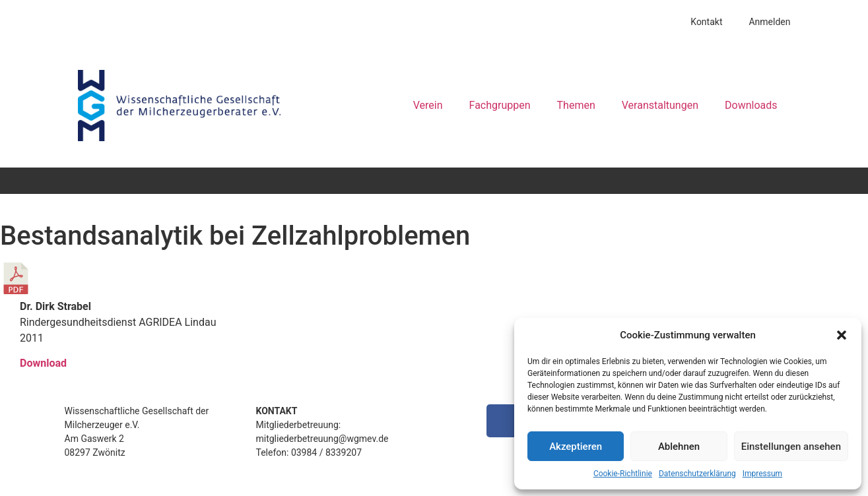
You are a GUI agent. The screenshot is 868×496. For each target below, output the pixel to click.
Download (43, 363)
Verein (428, 105)
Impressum (762, 474)
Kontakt (706, 22)
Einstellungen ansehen (791, 447)
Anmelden (769, 22)
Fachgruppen (500, 105)
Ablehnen (679, 447)
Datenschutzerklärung (697, 474)
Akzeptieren (576, 447)
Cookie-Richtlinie (623, 474)
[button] (842, 335)
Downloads (751, 105)
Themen (576, 105)
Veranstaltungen (660, 105)
